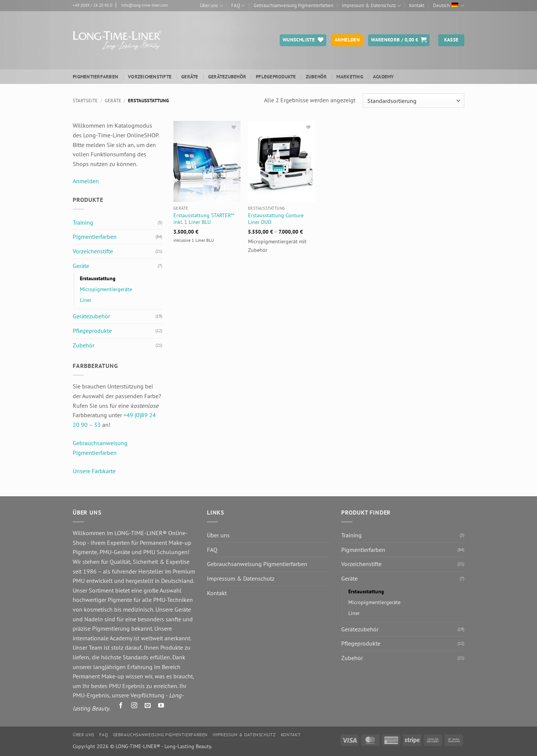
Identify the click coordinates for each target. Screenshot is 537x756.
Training (83, 222)
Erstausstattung (98, 278)
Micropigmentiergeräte (106, 289)
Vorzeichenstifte (150, 77)
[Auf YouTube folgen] (161, 707)
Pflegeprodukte (276, 77)
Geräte (190, 77)
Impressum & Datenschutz (371, 6)
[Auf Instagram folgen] (134, 707)
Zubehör (316, 77)
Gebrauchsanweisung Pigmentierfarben (293, 5)
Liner (86, 300)
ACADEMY (384, 77)
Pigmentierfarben (95, 77)
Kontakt (417, 5)
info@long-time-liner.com (145, 5)
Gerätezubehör (227, 77)
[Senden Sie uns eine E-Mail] (148, 707)
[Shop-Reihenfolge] (414, 101)
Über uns (211, 6)
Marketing (350, 77)
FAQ (238, 6)
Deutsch (449, 6)
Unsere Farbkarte (94, 471)
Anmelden (86, 181)
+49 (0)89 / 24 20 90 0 (92, 5)
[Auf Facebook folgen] (121, 707)
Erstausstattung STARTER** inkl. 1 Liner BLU (204, 219)
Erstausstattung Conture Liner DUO (276, 219)
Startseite (85, 101)
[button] (399, 40)
